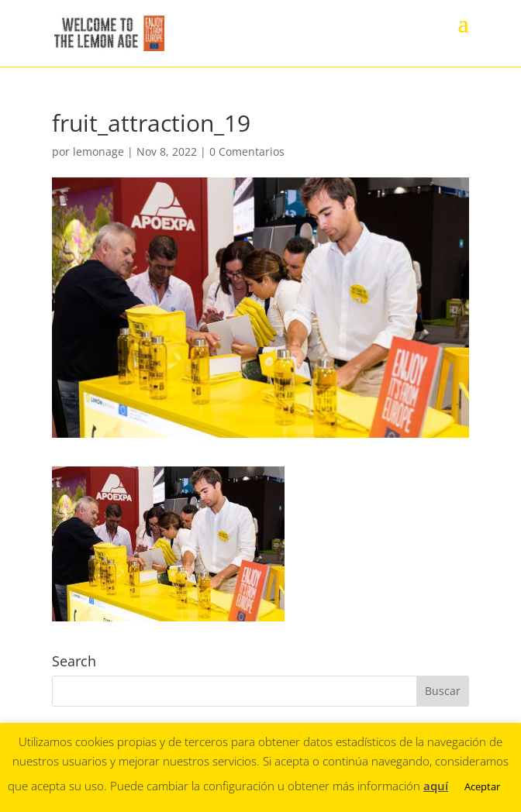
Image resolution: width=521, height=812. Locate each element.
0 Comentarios (247, 151)
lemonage (98, 151)
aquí (436, 786)
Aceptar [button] (482, 786)
